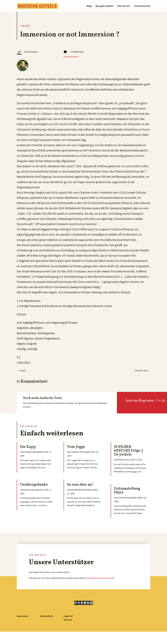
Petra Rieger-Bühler (81, 490)
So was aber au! (80, 485)
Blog (89, 6)
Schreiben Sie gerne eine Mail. (101, 578)
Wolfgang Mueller (34, 490)
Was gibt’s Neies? (105, 6)
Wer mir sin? (124, 6)
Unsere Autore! (142, 6)
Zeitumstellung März (127, 491)
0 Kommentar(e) (71, 57)
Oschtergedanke (34, 485)
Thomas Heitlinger (34, 452)
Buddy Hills (124, 460)
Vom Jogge (76, 447)
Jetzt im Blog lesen (140, 401)
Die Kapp (28, 447)
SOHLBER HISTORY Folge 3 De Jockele (128, 451)
